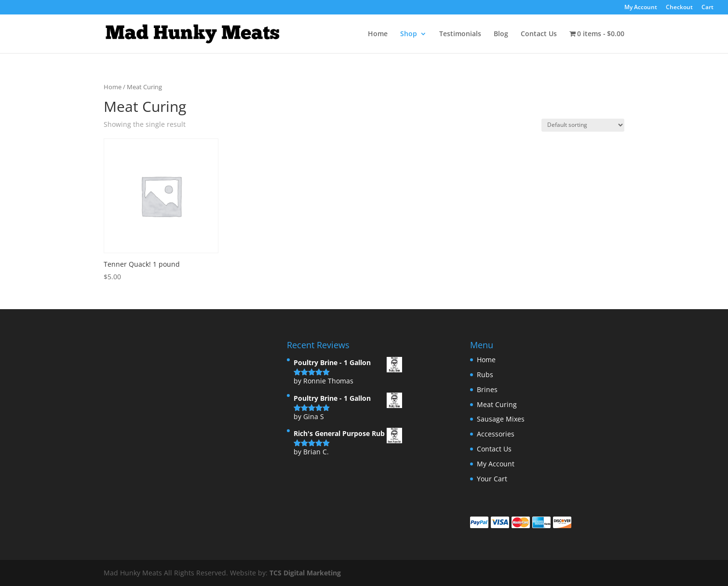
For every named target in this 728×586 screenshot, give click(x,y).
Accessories (496, 434)
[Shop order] (583, 125)
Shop (409, 34)
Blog (501, 34)
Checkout (679, 8)
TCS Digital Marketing (305, 573)
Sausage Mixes (501, 419)
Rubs (485, 375)
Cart (708, 8)
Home (378, 34)
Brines (487, 389)
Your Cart (492, 479)
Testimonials (460, 34)
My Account (641, 8)
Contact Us (539, 34)
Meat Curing (497, 404)
